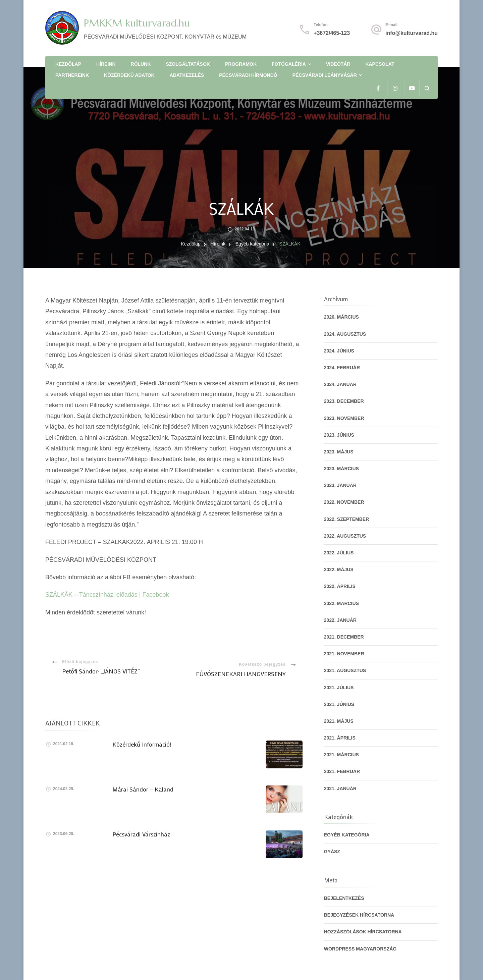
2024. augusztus (345, 334)
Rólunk (141, 64)
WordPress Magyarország (360, 949)
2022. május (339, 569)
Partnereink (72, 75)
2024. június (339, 351)
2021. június (339, 704)
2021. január (340, 788)
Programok (241, 64)
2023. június (339, 435)
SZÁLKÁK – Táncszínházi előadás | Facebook (107, 595)
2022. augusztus (345, 536)
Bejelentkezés (344, 898)
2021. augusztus (345, 670)
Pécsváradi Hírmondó (248, 75)
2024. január (340, 384)
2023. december (344, 401)
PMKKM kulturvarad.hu (137, 23)
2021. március (341, 755)
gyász (332, 852)
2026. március (341, 317)
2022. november (344, 502)
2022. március (341, 603)
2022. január (340, 620)
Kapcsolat (380, 64)
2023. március (341, 469)
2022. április (340, 586)
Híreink (106, 64)
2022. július (339, 553)
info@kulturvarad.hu (412, 33)
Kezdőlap (68, 64)
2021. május (339, 721)
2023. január (340, 485)
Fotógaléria (289, 64)
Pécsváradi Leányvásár (325, 75)
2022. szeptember (347, 519)
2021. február (342, 771)
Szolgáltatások (188, 64)
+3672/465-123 (332, 33)
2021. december (344, 637)
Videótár (338, 64)
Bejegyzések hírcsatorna (359, 915)
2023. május (339, 452)
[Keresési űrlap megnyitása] (427, 88)
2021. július (339, 688)
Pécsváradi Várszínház (141, 834)
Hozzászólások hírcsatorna (363, 932)
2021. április (340, 738)
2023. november (344, 418)
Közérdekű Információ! (142, 744)
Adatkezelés (187, 75)
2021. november (344, 654)
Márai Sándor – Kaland (143, 789)
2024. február (342, 368)
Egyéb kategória (347, 835)
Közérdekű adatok (129, 75)
